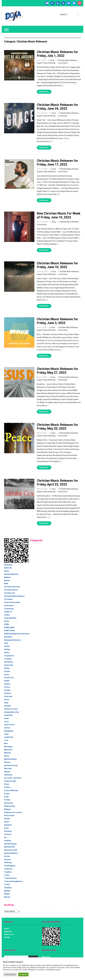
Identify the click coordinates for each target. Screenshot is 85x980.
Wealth (7, 894)
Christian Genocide (12, 587)
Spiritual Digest (10, 844)
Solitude (8, 841)
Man (6, 743)
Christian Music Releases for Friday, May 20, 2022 (57, 427)
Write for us (9, 934)
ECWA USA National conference (17, 634)
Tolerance (8, 869)
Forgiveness (9, 656)
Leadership (9, 737)
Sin (5, 837)
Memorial (8, 750)
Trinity (7, 884)
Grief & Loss (9, 678)
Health (7, 681)
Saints (7, 822)
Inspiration (8, 715)
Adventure (8, 565)
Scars (6, 828)
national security (11, 765)
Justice (7, 728)
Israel (6, 718)
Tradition (8, 872)
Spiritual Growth (11, 850)
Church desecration (12, 602)
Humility (7, 706)
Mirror (7, 756)
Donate (7, 937)
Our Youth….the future (13, 778)
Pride (6, 797)
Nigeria (7, 772)
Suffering (8, 862)
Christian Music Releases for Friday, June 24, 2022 (57, 107)
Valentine (8, 888)
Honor (7, 700)
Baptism (7, 577)
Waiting (7, 891)
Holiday (7, 690)
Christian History (11, 590)
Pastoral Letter (10, 781)
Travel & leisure (10, 878)
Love (6, 740)
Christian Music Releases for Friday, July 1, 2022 (57, 54)
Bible (6, 584)
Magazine (46, 957)
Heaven (7, 684)
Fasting (7, 649)
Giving (7, 668)
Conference (9, 605)
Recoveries (9, 803)
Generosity (9, 665)
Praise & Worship (49, 63)
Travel (7, 875)
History (7, 687)
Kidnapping (9, 731)
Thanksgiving (10, 866)
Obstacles (8, 775)
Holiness (8, 693)
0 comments (63, 63)
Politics (7, 787)
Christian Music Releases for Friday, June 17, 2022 (57, 163)
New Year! (8, 768)
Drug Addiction (10, 618)
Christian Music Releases (68, 60)
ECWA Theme (10, 631)
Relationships (10, 806)
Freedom (8, 659)
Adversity (8, 568)
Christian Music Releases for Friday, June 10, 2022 (57, 265)
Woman (7, 897)
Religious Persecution (13, 812)
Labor (6, 734)
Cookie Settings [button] (10, 974)
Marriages (8, 747)
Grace (7, 675)
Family (7, 646)
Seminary (8, 831)
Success (8, 859)
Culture (7, 615)
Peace (7, 784)
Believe (7, 580)
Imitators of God (11, 709)
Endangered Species (12, 640)
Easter (7, 621)
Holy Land (8, 696)
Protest (7, 800)
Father (7, 653)
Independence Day (12, 712)
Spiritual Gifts (10, 847)
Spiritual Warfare (11, 853)
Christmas (8, 599)
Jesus (7, 722)
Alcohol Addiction (11, 574)
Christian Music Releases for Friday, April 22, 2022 (57, 482)
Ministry (7, 753)
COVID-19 (8, 612)
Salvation (8, 825)
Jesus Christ (9, 725)
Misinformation (10, 759)
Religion (7, 809)
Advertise (8, 932)
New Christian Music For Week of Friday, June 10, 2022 (59, 215)
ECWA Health (9, 627)
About (6, 929)
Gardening (8, 662)
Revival (7, 819)
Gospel (39, 63)
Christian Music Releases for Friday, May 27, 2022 (57, 371)
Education (8, 637)
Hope (6, 703)
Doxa (52, 60)
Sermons (8, 834)
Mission (7, 762)
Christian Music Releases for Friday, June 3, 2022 (57, 321)
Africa (7, 571)
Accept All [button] (23, 974)
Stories (7, 856)
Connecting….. (10, 609)
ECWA (6, 624)
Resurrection (9, 815)
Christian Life (10, 593)
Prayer (7, 794)
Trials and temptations (13, 881)
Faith (6, 643)
